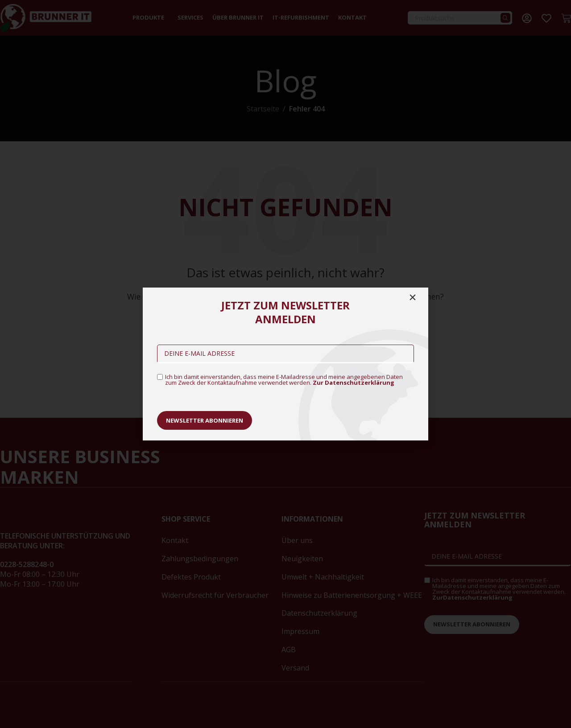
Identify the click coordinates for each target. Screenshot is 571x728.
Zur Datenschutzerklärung (354, 383)
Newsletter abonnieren (205, 420)
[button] (413, 297)
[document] (285, 364)
